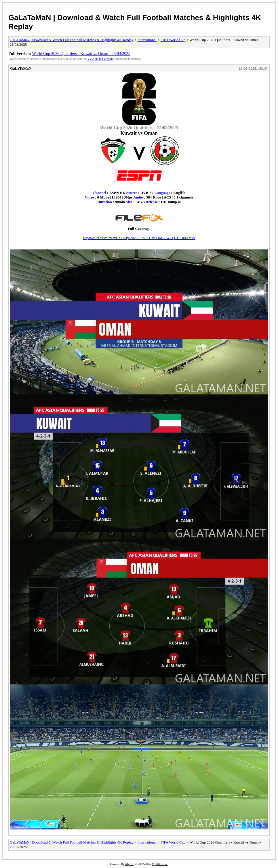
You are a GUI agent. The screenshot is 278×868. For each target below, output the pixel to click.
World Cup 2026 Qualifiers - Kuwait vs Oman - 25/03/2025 (81, 54)
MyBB (129, 864)
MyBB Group (160, 864)
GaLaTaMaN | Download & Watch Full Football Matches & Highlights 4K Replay (72, 40)
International (147, 40)
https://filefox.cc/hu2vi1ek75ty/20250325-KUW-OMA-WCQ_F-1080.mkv (139, 238)
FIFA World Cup (173, 40)
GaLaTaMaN (21, 68)
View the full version (100, 59)
